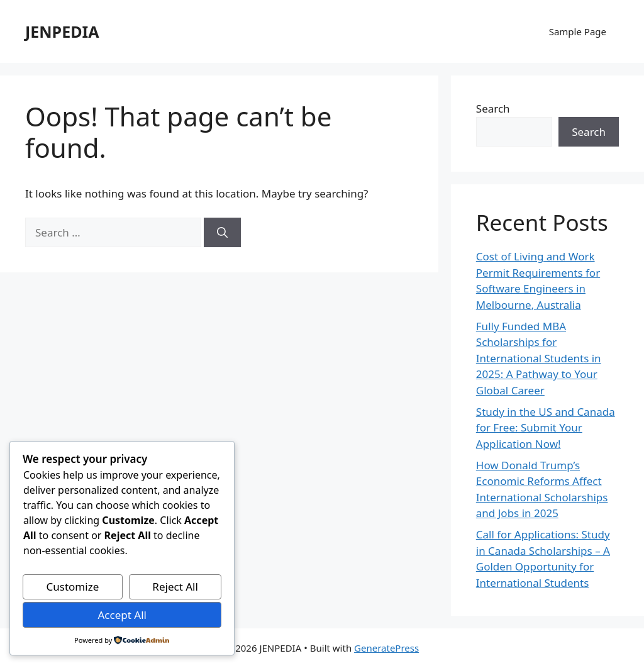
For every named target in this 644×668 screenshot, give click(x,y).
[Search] (222, 233)
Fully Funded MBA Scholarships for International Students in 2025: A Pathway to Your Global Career (539, 358)
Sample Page (578, 31)
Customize (73, 587)
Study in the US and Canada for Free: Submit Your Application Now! (546, 428)
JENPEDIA (62, 31)
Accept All (122, 615)
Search (493, 109)
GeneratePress (386, 648)
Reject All (175, 587)
